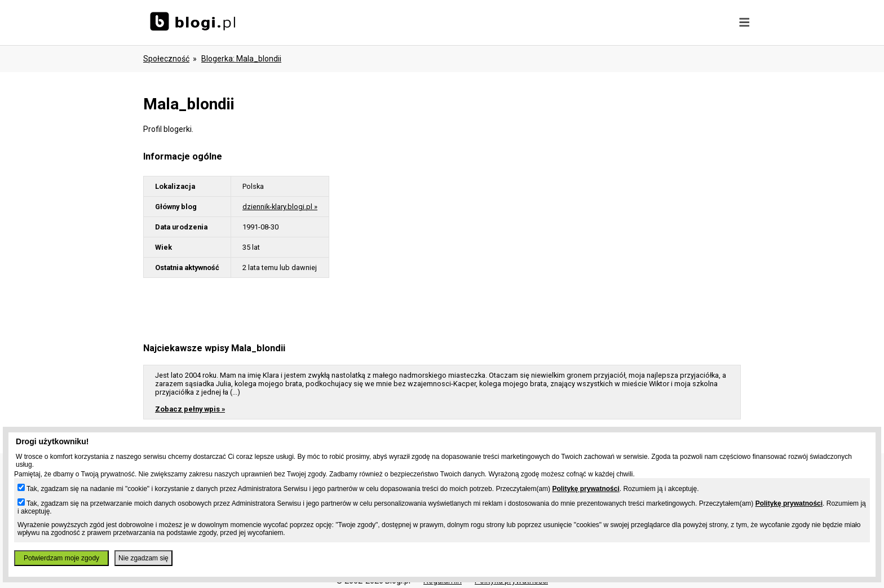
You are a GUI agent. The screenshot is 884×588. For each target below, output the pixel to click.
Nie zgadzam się (143, 558)
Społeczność (166, 59)
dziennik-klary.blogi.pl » (280, 207)
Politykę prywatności (585, 489)
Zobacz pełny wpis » (190, 409)
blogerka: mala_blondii (241, 59)
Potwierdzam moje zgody (61, 558)
